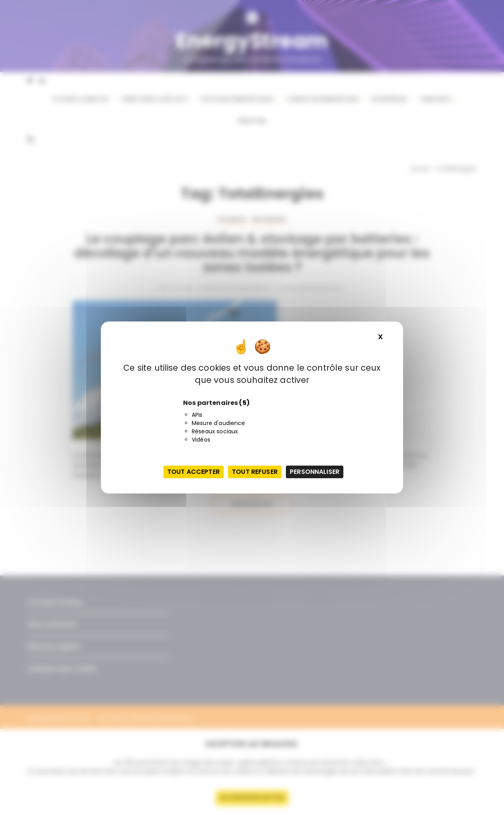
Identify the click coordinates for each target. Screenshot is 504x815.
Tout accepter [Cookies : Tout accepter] (194, 472)
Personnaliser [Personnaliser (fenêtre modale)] (315, 472)
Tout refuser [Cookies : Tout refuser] (255, 472)
